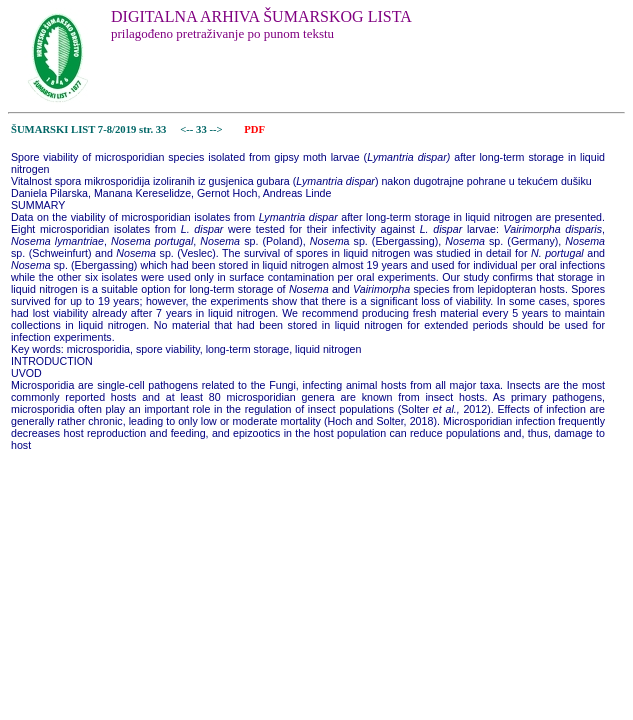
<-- (187, 129)
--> (217, 129)
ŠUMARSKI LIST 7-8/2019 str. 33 (88, 129)
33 (202, 129)
